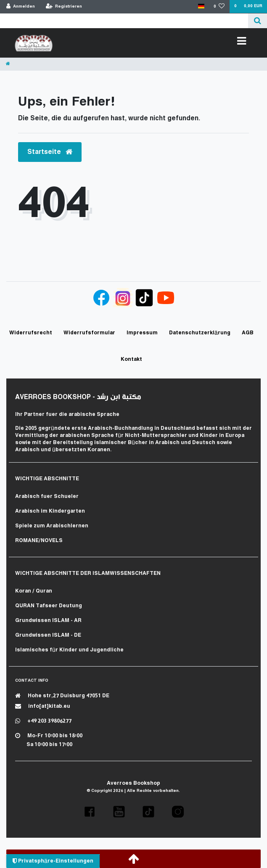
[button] (90, 812)
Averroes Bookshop (133, 783)
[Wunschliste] (219, 7)
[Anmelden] (21, 7)
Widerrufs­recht (31, 333)
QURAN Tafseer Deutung (49, 606)
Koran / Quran (34, 591)
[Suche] (258, 21)
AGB (248, 333)
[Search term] (124, 21)
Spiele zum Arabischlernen (52, 526)
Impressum (142, 333)
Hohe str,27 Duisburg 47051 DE (62, 696)
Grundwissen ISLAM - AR (48, 621)
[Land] (201, 7)
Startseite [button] (50, 152)
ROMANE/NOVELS (39, 541)
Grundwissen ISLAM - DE (48, 635)
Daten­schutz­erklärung (200, 333)
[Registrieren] (64, 7)
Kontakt (131, 359)
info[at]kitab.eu (43, 706)
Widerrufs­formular (89, 333)
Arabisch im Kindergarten (50, 511)
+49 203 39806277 (43, 721)
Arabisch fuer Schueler (47, 496)
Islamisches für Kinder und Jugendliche (69, 650)
